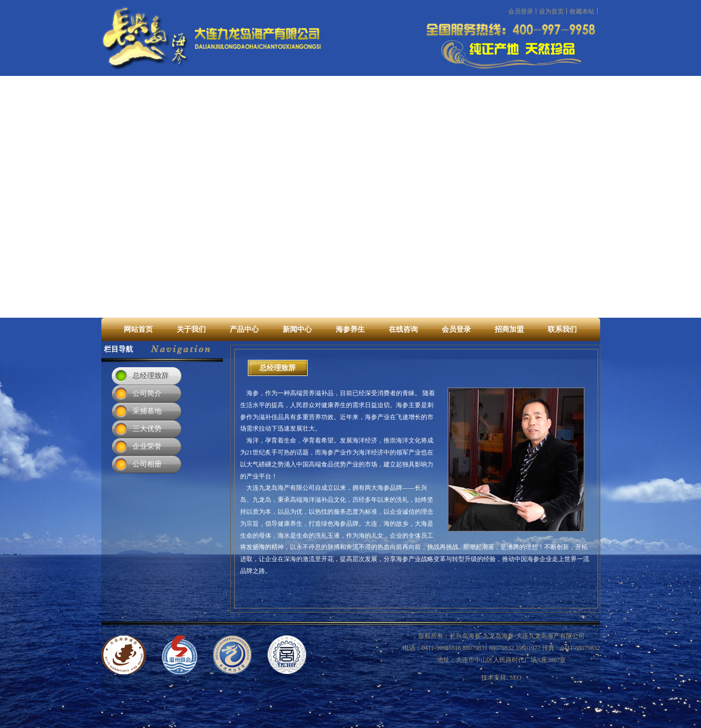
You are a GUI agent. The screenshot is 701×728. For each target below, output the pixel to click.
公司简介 (147, 393)
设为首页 (551, 11)
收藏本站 (582, 11)
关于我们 (191, 329)
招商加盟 (509, 329)
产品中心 (244, 329)
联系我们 (562, 329)
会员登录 (521, 11)
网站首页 (138, 329)
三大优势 (147, 429)
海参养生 (350, 329)
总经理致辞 (151, 376)
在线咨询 (403, 329)
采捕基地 (147, 411)
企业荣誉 (147, 446)
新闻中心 (297, 329)
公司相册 (147, 464)
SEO (516, 678)
